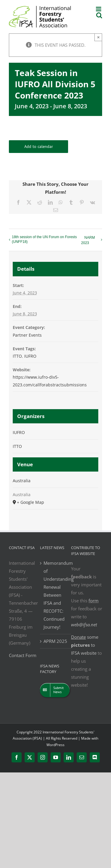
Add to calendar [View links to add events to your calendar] (39, 147)
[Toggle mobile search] (99, 15)
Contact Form (23, 655)
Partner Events (27, 335)
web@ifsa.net (84, 625)
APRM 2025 (55, 641)
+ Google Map (30, 502)
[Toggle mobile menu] (99, 9)
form (94, 601)
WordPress (55, 745)
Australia (22, 481)
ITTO (17, 356)
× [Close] (98, 37)
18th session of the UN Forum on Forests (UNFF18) (44, 239)
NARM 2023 (88, 240)
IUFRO (30, 356)
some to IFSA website (85, 645)
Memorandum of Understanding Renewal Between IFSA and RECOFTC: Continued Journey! (56, 595)
